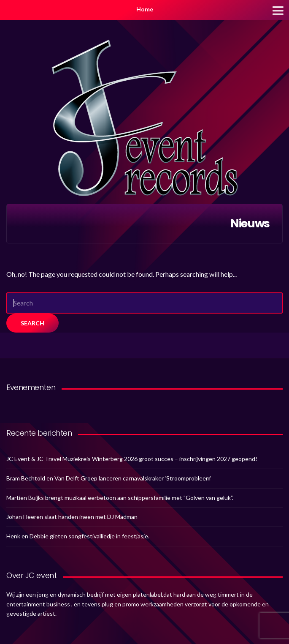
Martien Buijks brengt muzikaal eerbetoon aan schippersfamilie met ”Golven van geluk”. (120, 498)
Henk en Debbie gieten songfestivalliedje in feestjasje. (78, 536)
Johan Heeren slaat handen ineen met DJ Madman (72, 517)
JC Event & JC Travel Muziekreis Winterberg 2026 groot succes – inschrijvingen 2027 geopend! (132, 459)
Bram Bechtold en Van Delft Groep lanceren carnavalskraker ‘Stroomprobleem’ (109, 478)
